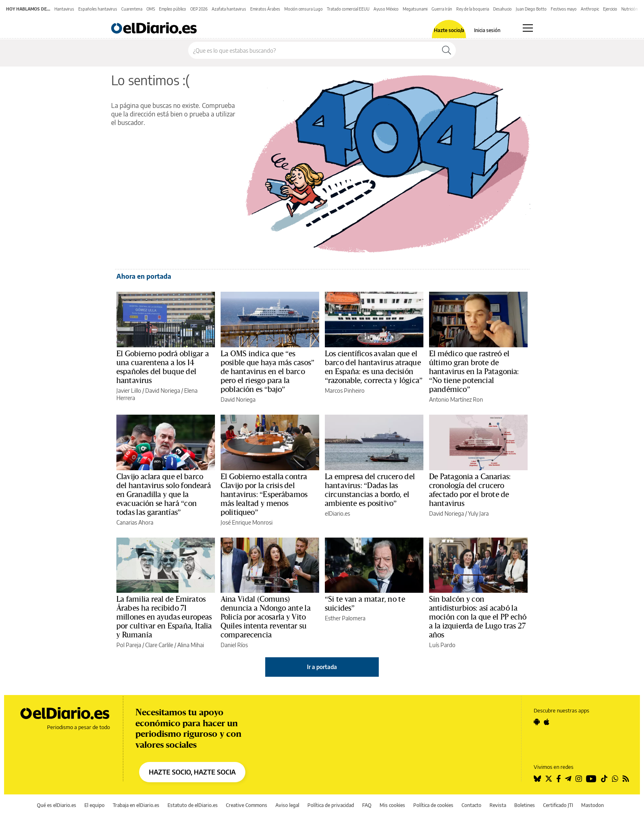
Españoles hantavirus (98, 9)
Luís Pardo (442, 645)
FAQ (367, 805)
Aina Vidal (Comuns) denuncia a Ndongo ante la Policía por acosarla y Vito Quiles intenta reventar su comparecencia (266, 617)
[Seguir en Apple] (547, 722)
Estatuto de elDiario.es (193, 805)
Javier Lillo (129, 391)
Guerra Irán (442, 9)
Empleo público (173, 9)
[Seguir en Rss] (626, 779)
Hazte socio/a (449, 30)
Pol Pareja (129, 645)
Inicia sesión (487, 30)
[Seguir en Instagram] (579, 779)
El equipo (94, 805)
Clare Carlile (159, 645)
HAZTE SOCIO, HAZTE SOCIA (192, 772)
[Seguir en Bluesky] (537, 779)
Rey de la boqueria (473, 9)
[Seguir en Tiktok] (604, 779)
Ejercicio (610, 9)
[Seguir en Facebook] (559, 779)
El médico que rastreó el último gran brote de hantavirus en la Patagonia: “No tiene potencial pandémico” (474, 372)
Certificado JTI (558, 805)
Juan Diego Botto (531, 9)
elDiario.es (337, 513)
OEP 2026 (199, 9)
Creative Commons (247, 805)
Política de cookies (433, 805)
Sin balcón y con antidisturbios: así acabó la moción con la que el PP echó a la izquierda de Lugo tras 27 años (478, 617)
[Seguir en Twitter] (549, 779)
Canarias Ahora (135, 522)
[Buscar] (447, 50)
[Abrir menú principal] (528, 28)
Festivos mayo (564, 9)
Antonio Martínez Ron (456, 399)
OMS (151, 9)
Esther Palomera (345, 618)
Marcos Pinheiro (345, 391)
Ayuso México (386, 9)
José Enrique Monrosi (247, 522)
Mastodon (592, 805)
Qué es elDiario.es (57, 805)
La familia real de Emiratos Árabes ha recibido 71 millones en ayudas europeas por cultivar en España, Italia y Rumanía (164, 617)
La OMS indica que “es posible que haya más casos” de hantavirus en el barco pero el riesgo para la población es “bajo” (267, 372)
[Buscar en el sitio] (313, 50)
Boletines (525, 805)
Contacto (471, 805)
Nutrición (630, 9)
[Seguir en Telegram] (568, 779)
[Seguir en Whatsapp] (615, 779)
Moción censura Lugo (304, 9)
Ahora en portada (144, 276)
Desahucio (502, 9)
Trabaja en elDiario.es (136, 805)
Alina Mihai (191, 645)
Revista (498, 805)
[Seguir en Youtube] (591, 779)
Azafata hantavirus (229, 9)
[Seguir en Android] (537, 722)
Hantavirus (64, 9)
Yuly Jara (478, 513)
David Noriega (163, 391)
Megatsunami (415, 9)
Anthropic (590, 9)
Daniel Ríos (234, 645)
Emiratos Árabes (265, 9)
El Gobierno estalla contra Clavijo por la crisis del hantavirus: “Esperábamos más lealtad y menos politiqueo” (264, 495)
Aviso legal (287, 805)
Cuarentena (132, 9)
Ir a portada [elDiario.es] (322, 667)
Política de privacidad (331, 805)
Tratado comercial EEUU (348, 9)
